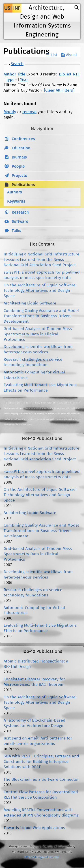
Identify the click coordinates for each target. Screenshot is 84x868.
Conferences (23, 139)
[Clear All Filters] (59, 90)
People (18, 167)
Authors (15, 192)
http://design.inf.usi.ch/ (42, 857)
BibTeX (65, 74)
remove (29, 112)
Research (20, 212)
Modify (10, 112)
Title (21, 74)
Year (24, 80)
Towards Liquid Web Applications (34, 828)
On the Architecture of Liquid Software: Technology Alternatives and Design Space (40, 291)
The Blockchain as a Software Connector (41, 780)
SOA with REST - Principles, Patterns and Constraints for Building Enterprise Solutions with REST (41, 762)
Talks (16, 231)
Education (21, 148)
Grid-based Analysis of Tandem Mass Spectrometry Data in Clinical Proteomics (38, 334)
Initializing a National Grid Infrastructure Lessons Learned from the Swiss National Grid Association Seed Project (41, 260)
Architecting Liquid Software (30, 303)
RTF (76, 74)
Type (10, 80)
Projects (19, 176)
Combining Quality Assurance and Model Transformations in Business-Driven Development (41, 316)
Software (20, 222)
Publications (23, 185)
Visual (69, 55)
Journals (19, 157)
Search (17, 64)
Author (10, 74)
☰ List (52, 55)
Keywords (16, 201)
